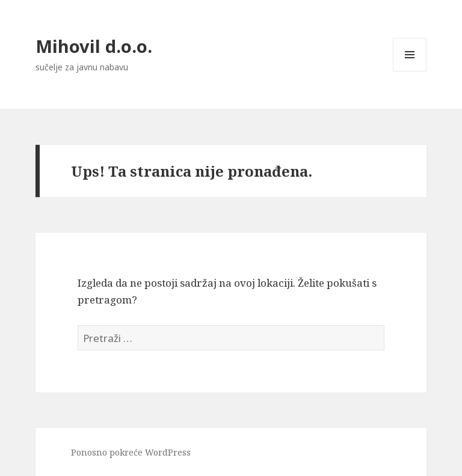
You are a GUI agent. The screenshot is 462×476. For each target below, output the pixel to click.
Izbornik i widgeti (410, 71)
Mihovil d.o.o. (94, 46)
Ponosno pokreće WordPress (131, 452)
